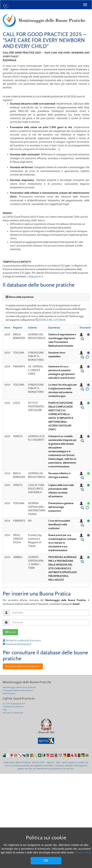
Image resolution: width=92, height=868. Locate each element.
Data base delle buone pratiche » (23, 666)
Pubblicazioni (9, 693)
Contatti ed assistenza (13, 707)
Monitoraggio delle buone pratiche (19, 687)
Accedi (10, 632)
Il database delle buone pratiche (18, 690)
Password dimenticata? (17, 644)
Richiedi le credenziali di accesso (22, 641)
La (14, 704)
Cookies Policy (82, 853)
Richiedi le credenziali (13, 713)
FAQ (5, 710)
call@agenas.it (35, 276)
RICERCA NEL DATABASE (51, 320)
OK (46, 861)
